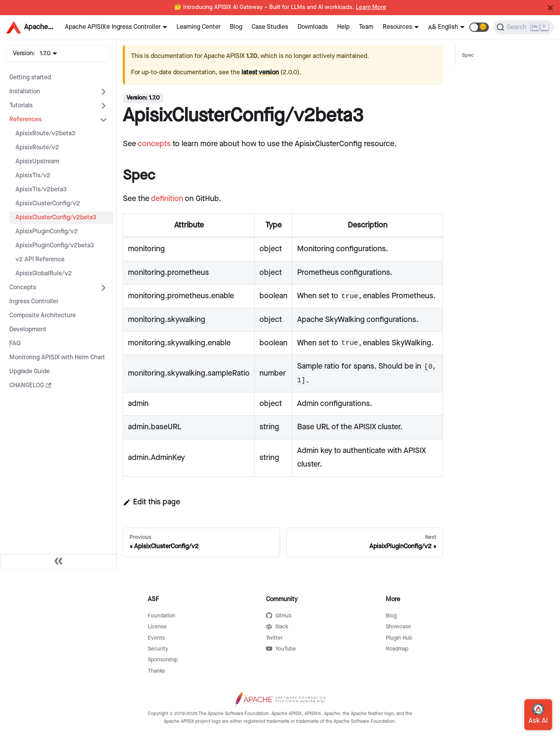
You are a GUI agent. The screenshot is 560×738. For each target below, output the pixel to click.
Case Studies (270, 27)
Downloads (313, 27)
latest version (260, 73)
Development (28, 330)
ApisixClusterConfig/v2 (48, 204)
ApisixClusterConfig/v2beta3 (56, 218)
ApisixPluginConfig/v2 (47, 232)
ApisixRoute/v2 (37, 148)
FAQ (15, 344)
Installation (25, 92)
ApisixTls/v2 (33, 176)
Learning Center (199, 27)
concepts (154, 144)
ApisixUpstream (37, 162)
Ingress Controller (34, 302)
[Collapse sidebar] (58, 562)
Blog (236, 27)
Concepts (23, 288)
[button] (479, 27)
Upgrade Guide (30, 372)
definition (167, 199)
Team (366, 27)
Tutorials (21, 106)
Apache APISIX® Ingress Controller (113, 27)
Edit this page (151, 502)
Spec (468, 55)
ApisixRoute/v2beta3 (45, 134)
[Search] (524, 27)
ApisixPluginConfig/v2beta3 (55, 246)
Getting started (30, 78)
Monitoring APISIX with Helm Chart (57, 358)
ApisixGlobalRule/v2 (44, 274)
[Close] (550, 8)
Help (343, 27)
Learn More (371, 7)
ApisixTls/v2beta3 (41, 190)
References (25, 120)
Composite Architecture (43, 316)
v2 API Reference (40, 260)
